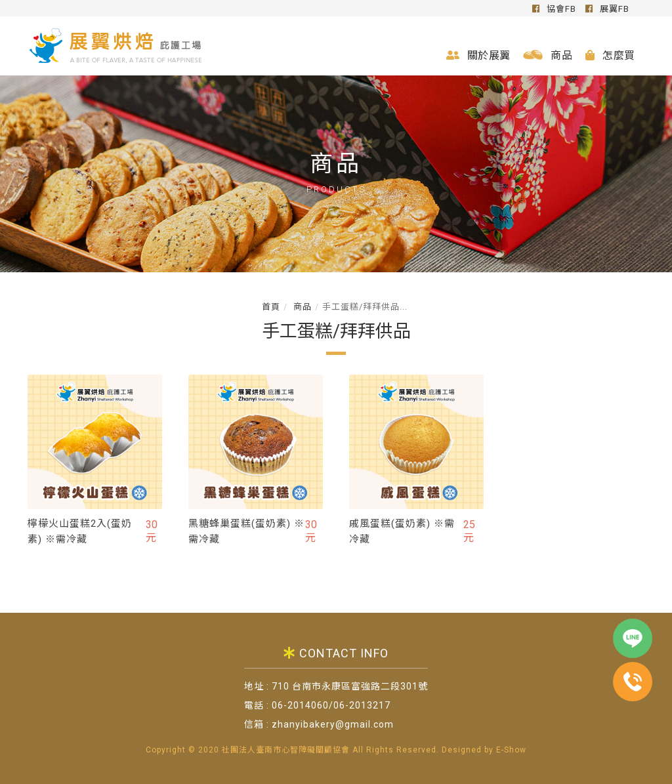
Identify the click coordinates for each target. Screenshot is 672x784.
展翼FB (607, 9)
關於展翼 (478, 55)
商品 (548, 55)
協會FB (554, 9)
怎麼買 (610, 55)
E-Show (511, 750)
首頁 (271, 307)
